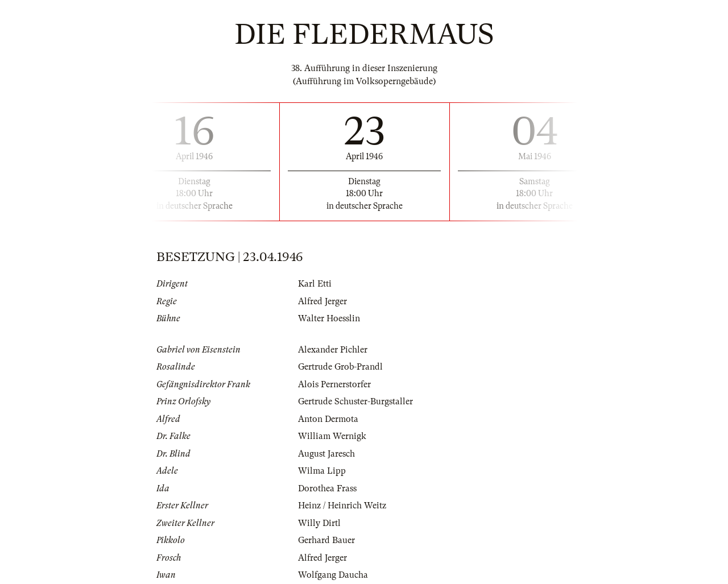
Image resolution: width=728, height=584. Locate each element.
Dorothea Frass (327, 488)
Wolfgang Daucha (333, 575)
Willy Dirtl (319, 523)
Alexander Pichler (333, 350)
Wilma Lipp (322, 471)
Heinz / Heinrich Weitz (342, 506)
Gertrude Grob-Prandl (340, 367)
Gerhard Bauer (326, 540)
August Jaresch (326, 454)
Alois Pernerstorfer (334, 384)
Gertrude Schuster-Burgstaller (355, 401)
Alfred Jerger (322, 301)
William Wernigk (332, 436)
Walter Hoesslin (329, 318)
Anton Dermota (328, 419)
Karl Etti (315, 284)
